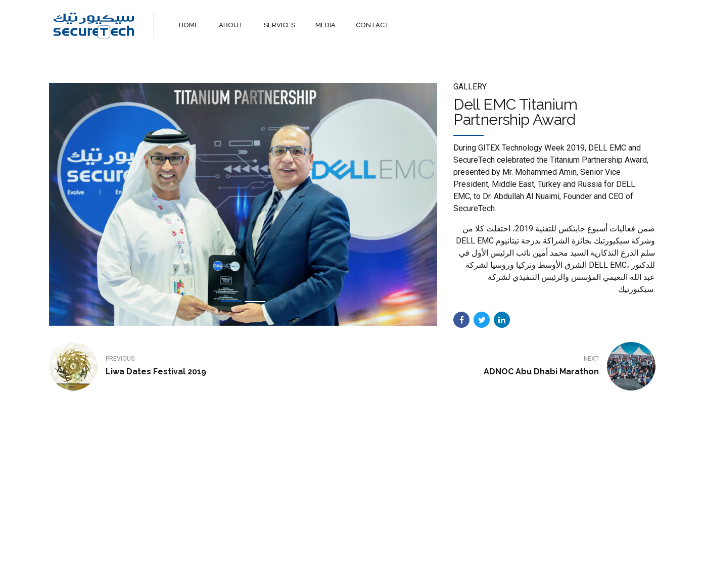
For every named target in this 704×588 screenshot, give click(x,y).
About (307, 572)
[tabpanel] (243, 204)
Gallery (470, 87)
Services (345, 572)
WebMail (427, 572)
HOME (189, 25)
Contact (386, 572)
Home (273, 572)
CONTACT (373, 25)
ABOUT (231, 25)
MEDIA (325, 25)
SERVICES (279, 25)
